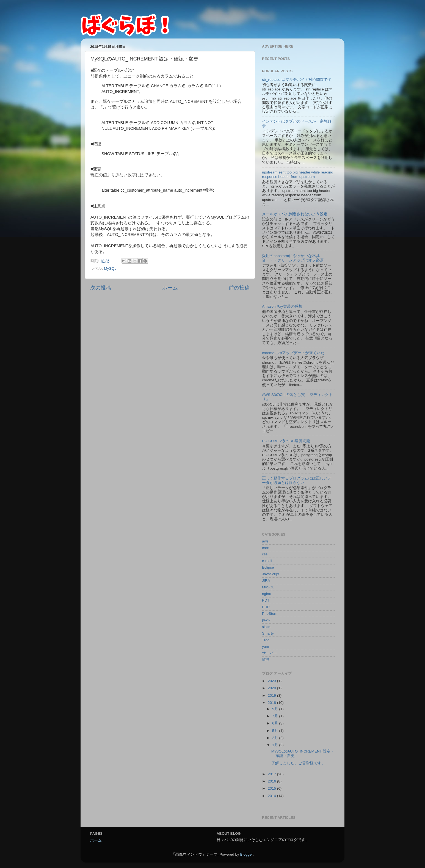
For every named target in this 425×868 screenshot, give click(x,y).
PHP (266, 607)
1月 (276, 745)
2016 (272, 781)
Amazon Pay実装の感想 (282, 306)
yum (266, 647)
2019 (272, 695)
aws (265, 541)
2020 (272, 688)
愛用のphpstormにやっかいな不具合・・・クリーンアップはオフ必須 (293, 258)
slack (266, 627)
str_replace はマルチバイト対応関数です (297, 80)
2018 (272, 703)
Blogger (246, 854)
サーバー (270, 653)
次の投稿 (101, 288)
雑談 (266, 659)
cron (266, 548)
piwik (266, 620)
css (265, 554)
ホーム (170, 288)
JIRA (266, 581)
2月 (276, 738)
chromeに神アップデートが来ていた (293, 353)
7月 (276, 716)
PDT (266, 600)
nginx (266, 594)
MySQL (110, 268)
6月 (276, 723)
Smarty (268, 633)
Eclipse (268, 567)
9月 (276, 709)
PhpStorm (270, 614)
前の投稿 (239, 288)
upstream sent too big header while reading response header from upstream (298, 174)
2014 (272, 796)
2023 (272, 681)
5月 (276, 731)
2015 (272, 788)
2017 (272, 774)
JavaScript (271, 574)
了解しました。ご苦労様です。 (298, 763)
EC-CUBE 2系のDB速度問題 (286, 441)
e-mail (267, 561)
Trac (266, 640)
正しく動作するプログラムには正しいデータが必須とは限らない (297, 480)
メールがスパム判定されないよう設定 (295, 214)
